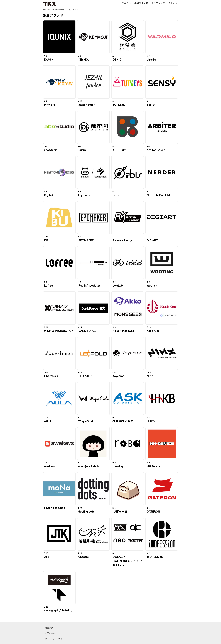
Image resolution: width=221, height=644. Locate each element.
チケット (173, 3)
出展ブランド (141, 3)
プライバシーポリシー (55, 639)
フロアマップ (158, 3)
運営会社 (49, 627)
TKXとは (126, 3)
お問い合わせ (51, 633)
